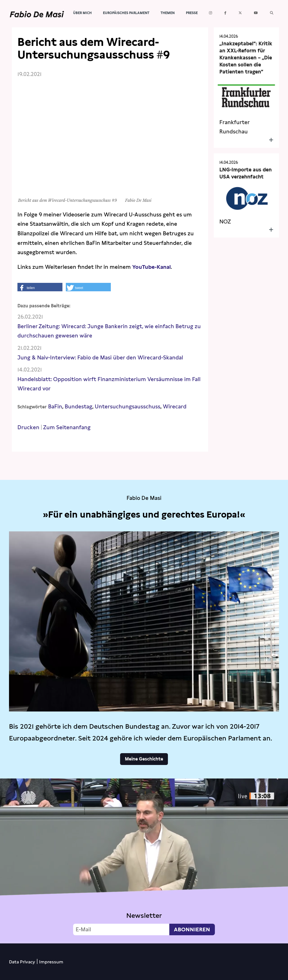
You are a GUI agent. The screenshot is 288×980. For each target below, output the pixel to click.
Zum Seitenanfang (67, 427)
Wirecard (175, 407)
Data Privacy (22, 962)
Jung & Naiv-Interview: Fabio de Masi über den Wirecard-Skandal (100, 358)
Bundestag (78, 407)
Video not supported (144, 860)
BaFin (55, 407)
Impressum (51, 962)
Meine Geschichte (144, 759)
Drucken (28, 427)
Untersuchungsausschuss (128, 407)
